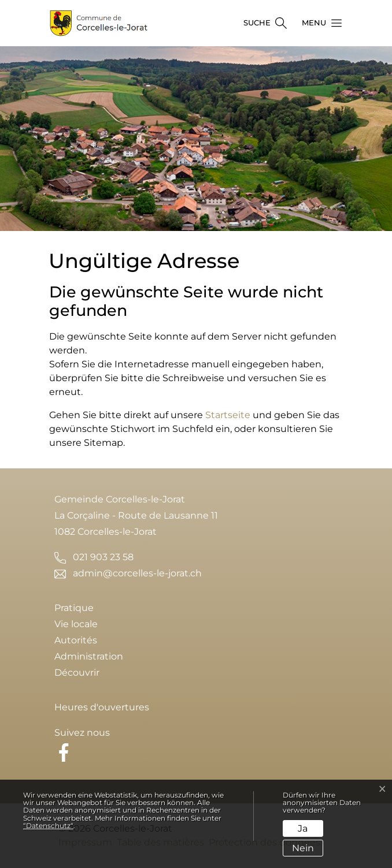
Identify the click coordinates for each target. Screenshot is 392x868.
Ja (303, 828)
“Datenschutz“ (48, 826)
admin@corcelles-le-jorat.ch (137, 573)
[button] (319, 23)
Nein (303, 848)
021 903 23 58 (103, 557)
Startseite (228, 415)
